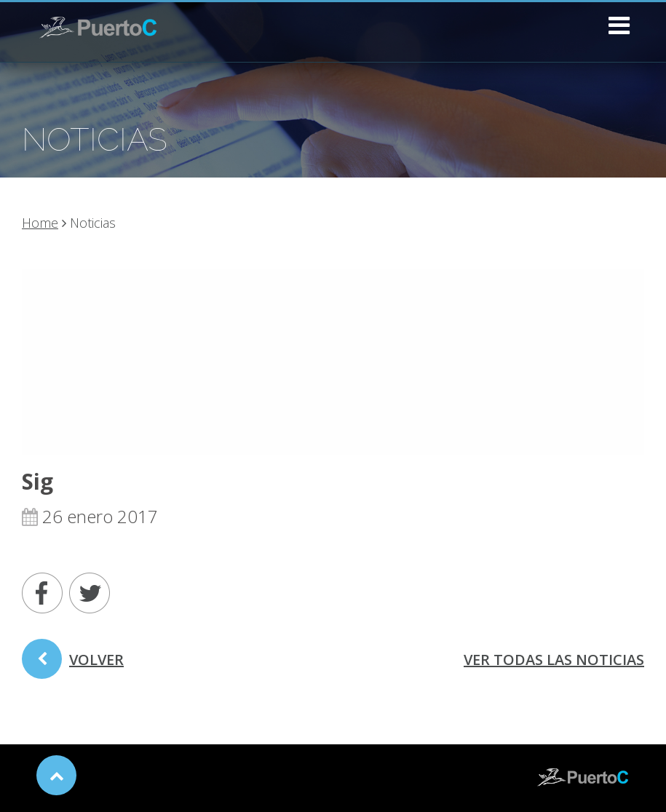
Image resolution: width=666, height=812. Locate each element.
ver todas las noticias (554, 660)
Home (40, 223)
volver (73, 664)
